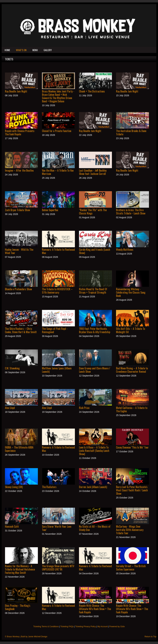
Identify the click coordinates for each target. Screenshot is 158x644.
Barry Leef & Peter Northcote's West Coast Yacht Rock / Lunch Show (132, 490)
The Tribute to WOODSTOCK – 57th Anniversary (57, 291)
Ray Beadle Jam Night (16, 91)
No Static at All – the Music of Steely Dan (95, 528)
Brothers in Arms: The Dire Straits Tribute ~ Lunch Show (131, 212)
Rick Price (84, 408)
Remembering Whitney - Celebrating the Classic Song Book (131, 292)
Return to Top (150, 637)
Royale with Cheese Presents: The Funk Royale (20, 133)
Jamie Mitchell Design (38, 637)
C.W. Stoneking (12, 368)
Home (7, 50)
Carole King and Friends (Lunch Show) (95, 251)
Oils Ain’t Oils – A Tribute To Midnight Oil (131, 330)
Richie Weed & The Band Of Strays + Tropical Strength (93, 291)
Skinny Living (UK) (14, 487)
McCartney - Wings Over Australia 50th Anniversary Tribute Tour (130, 530)
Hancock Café (12, 526)
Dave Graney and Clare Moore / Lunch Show (95, 370)
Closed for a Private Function (57, 131)
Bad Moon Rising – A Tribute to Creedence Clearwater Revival (132, 370)
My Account (103, 627)
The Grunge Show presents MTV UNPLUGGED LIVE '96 (58, 568)
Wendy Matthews (125, 250)
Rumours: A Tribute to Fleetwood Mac (58, 251)
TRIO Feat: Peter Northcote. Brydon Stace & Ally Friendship (95, 330)
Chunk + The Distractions (92, 91)
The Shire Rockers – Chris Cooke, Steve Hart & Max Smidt (21, 330)
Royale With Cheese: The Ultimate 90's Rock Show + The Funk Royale (95, 609)
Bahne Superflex (50, 210)
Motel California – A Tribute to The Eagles (132, 409)
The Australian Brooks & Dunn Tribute (131, 133)
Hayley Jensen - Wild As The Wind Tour (19, 251)
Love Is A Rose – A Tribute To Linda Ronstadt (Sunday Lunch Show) (94, 451)
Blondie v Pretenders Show (18, 289)
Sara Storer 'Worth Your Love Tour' (57, 528)
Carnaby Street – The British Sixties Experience (131, 568)
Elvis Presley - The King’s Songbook (18, 607)
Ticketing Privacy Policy (86, 627)
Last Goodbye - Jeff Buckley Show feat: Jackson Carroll (93, 172)
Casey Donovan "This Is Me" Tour (132, 447)
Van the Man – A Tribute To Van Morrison (58, 172)
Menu (35, 50)
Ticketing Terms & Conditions (46, 627)
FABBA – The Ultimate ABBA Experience (19, 449)
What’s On (21, 50)
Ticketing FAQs (67, 627)
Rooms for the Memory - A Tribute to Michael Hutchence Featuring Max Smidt (20, 569)
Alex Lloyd (10, 408)
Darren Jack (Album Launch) (93, 487)
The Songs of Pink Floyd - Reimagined (55, 330)
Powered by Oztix (117, 627)
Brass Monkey (13, 637)
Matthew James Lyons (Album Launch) (57, 370)
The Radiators (49, 487)
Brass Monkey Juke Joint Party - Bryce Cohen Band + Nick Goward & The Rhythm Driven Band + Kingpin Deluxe (58, 96)
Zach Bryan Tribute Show (17, 210)
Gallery (48, 50)
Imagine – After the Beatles (19, 170)
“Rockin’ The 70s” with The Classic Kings (93, 212)
